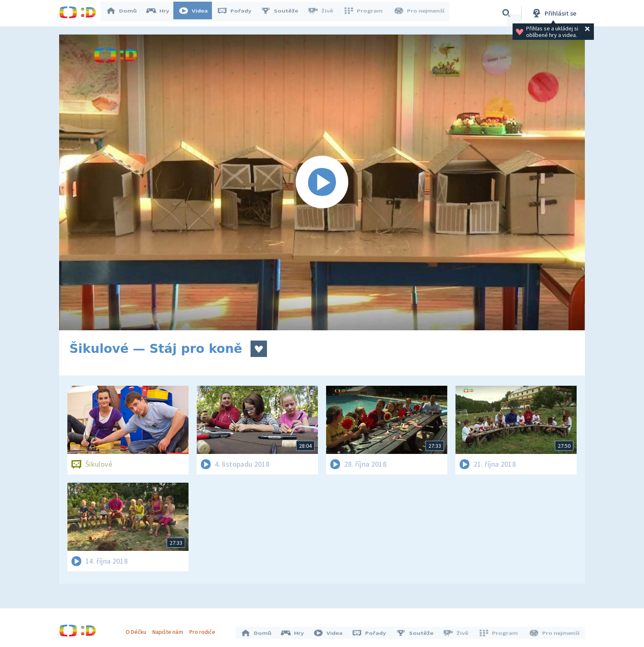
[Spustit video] (322, 182)
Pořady (238, 13)
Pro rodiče (204, 630)
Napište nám (170, 630)
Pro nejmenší (420, 13)
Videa (197, 13)
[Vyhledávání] (506, 13)
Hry (162, 13)
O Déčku (138, 630)
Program (366, 13)
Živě (324, 13)
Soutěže (283, 13)
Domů (125, 13)
